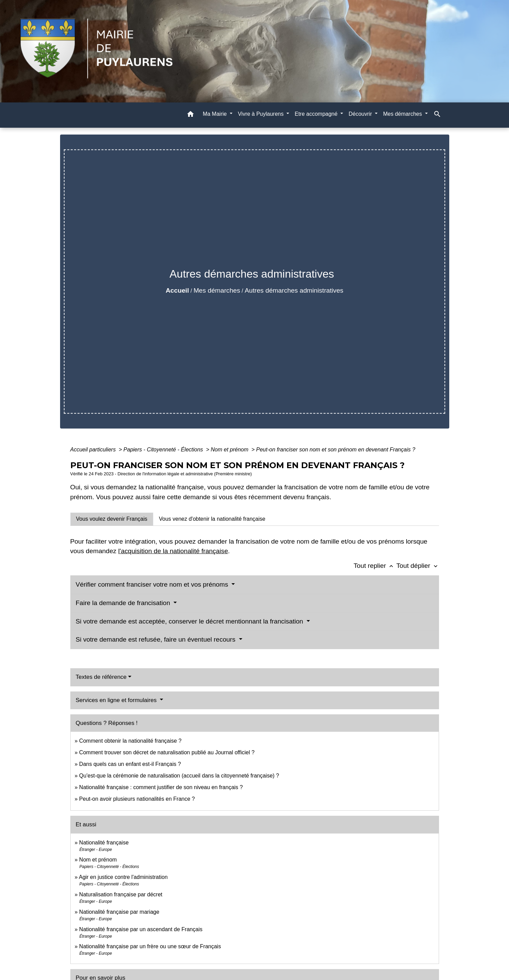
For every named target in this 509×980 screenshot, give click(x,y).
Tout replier (375, 566)
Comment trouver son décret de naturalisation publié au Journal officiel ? (167, 752)
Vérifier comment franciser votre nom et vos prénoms (153, 584)
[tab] (112, 519)
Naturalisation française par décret (121, 894)
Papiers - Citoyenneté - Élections (164, 450)
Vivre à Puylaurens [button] (261, 114)
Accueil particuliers (94, 450)
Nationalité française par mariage (119, 912)
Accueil (177, 290)
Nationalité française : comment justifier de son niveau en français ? (161, 787)
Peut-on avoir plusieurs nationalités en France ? (137, 799)
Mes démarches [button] (403, 114)
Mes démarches (217, 290)
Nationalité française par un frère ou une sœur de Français (150, 946)
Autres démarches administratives (294, 290)
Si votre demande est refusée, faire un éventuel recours (157, 639)
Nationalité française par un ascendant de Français (141, 929)
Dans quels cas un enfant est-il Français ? (130, 764)
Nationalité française (104, 843)
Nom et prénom (230, 450)
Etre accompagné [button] (317, 114)
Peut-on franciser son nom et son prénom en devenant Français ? (336, 450)
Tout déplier (418, 566)
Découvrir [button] (361, 114)
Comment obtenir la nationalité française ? (130, 741)
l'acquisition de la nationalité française (173, 551)
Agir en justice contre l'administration (123, 877)
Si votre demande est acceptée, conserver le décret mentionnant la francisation (190, 621)
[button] (190, 115)
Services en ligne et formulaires (117, 700)
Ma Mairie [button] (216, 114)
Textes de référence (101, 677)
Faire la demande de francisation (124, 603)
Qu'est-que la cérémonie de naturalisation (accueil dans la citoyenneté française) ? (179, 776)
